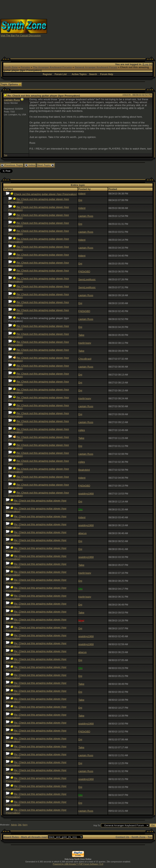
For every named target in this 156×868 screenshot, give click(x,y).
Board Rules (11, 837)
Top (6, 155)
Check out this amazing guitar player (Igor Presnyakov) (45, 194)
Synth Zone (11, 67)
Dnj (80, 200)
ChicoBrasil (85, 359)
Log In (147, 64)
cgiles (82, 430)
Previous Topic (12, 165)
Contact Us (122, 837)
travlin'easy (85, 343)
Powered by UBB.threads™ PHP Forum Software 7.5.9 (78, 864)
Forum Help (107, 74)
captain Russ (12, 100)
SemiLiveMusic (87, 279)
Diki (20, 825)
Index (30, 165)
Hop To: (97, 825)
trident (82, 194)
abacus (83, 533)
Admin (14, 825)
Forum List (61, 74)
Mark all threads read (34, 837)
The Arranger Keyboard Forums (52, 67)
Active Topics (79, 74)
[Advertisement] (102, 28)
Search (93, 74)
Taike (81, 335)
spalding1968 (86, 494)
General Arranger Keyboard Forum (96, 67)
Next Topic (46, 165)
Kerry (25, 825)
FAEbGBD (84, 272)
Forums (25, 67)
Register (47, 74)
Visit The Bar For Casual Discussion (21, 35)
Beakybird (84, 470)
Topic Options (11, 84)
